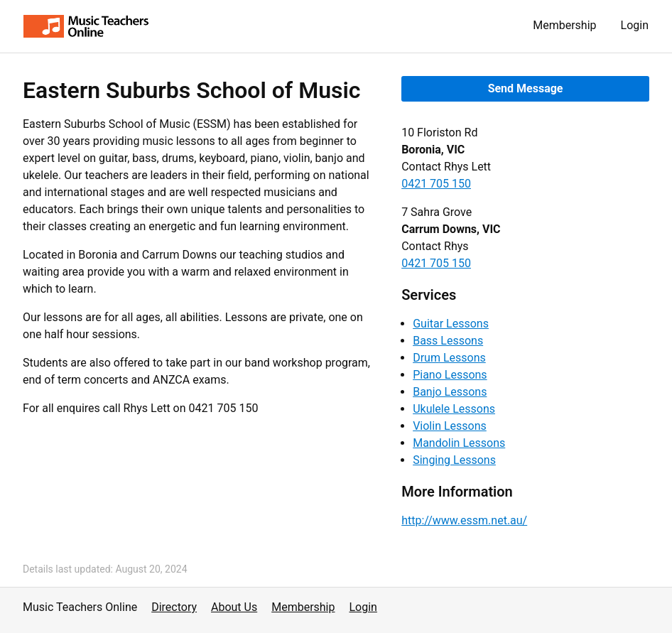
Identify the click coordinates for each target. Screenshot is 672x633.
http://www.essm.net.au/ (464, 520)
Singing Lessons (454, 460)
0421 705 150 (436, 184)
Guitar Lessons (451, 324)
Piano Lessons (450, 375)
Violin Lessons (450, 426)
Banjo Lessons (450, 392)
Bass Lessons (448, 341)
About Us (234, 607)
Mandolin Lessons (459, 443)
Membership (564, 25)
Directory (174, 607)
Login (635, 25)
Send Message (526, 88)
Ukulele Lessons (454, 409)
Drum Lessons (449, 358)
